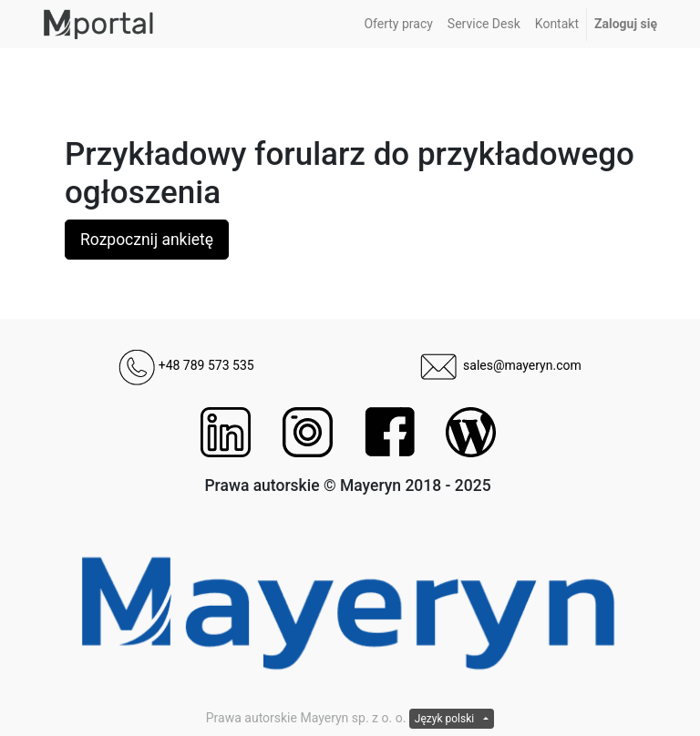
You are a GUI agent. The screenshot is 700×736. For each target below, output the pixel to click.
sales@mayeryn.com (501, 365)
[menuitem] (398, 24)
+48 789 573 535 (186, 365)
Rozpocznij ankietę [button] (147, 240)
